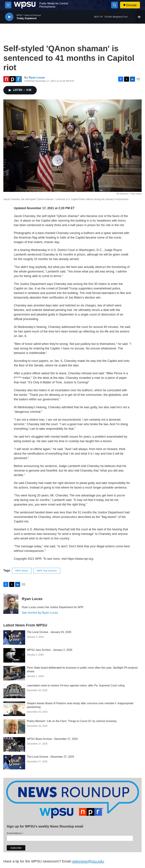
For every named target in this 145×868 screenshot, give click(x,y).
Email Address (15, 833)
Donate (131, 5)
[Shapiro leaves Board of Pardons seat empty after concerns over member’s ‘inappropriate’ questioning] (14, 709)
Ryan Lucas (37, 78)
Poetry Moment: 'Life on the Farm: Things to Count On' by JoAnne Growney (72, 721)
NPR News (22, 571)
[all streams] (140, 17)
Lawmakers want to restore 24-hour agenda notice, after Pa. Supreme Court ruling (76, 685)
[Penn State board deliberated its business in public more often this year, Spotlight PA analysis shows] (14, 673)
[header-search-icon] (114, 5)
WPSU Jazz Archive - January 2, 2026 (50, 650)
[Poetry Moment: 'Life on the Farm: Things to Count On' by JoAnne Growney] (14, 727)
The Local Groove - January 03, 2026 (49, 632)
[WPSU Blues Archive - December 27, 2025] (14, 744)
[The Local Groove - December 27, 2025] (14, 762)
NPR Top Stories (47, 571)
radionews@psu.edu (88, 861)
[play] (9, 17)
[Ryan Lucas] (11, 604)
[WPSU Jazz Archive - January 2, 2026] (14, 655)
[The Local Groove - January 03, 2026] (14, 638)
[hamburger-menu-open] (8, 5)
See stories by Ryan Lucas (40, 612)
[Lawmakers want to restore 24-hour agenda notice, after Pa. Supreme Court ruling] (14, 691)
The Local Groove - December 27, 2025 (50, 757)
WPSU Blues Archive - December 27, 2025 (52, 739)
